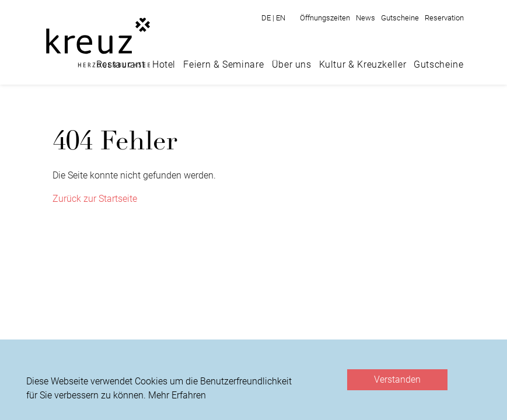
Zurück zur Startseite (95, 199)
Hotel (164, 64)
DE (269, 18)
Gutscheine (400, 18)
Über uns (292, 64)
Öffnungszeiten (325, 18)
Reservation (444, 18)
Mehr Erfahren (177, 395)
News (366, 18)
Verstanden (397, 379)
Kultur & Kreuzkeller (363, 64)
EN (281, 18)
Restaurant (120, 64)
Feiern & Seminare (223, 64)
